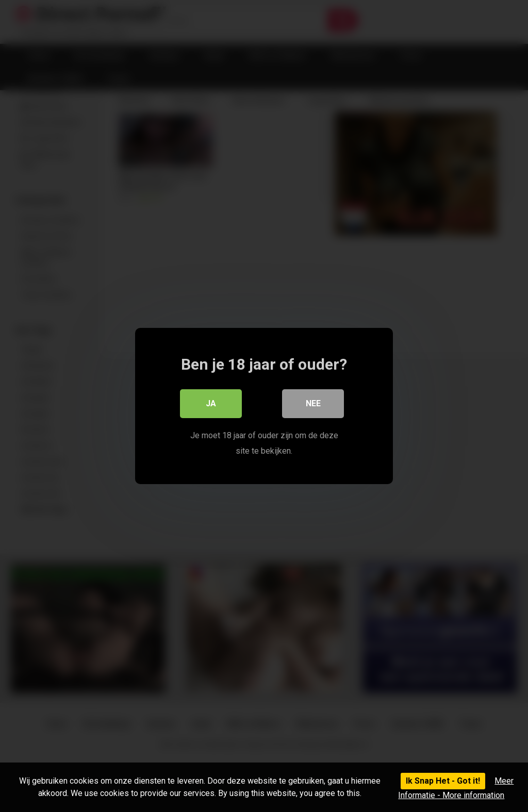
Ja (211, 403)
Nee (313, 403)
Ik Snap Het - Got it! (443, 781)
